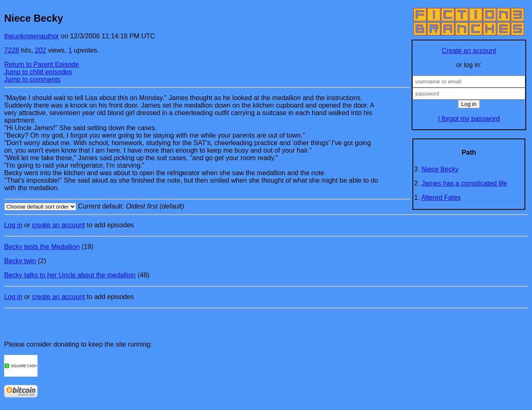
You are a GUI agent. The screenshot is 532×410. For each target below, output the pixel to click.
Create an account (469, 51)
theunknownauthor (32, 36)
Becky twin (20, 261)
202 (41, 50)
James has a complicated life (464, 183)
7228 (12, 50)
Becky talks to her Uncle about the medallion (70, 275)
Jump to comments (32, 79)
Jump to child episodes (38, 72)
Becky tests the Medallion (42, 247)
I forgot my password (469, 119)
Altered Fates (441, 197)
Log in (13, 225)
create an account (59, 225)
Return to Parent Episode (42, 64)
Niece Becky (440, 169)
